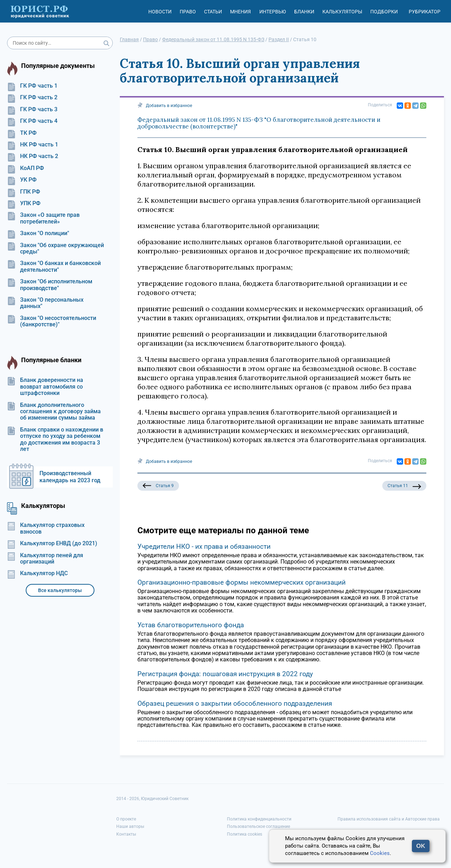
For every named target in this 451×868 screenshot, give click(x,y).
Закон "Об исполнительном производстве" (50, 285)
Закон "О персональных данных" (45, 303)
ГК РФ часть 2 (32, 98)
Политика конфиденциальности (259, 819)
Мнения (240, 12)
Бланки (304, 12)
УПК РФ (24, 203)
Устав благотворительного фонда (191, 625)
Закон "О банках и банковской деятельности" (54, 266)
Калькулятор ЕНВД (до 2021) (52, 543)
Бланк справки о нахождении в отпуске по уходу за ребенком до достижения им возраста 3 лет (55, 439)
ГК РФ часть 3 (32, 109)
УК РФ (22, 180)
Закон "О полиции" (38, 233)
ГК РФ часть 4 (32, 121)
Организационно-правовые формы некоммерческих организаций (242, 582)
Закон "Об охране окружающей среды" (55, 249)
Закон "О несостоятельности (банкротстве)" (52, 321)
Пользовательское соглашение (258, 826)
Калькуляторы (342, 12)
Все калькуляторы (60, 590)
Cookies (380, 853)
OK (421, 846)
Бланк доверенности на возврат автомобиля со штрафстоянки (45, 387)
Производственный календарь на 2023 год (70, 477)
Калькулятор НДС (37, 573)
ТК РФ (22, 133)
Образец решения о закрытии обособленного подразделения (235, 703)
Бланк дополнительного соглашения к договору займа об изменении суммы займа (54, 412)
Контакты (126, 834)
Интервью (273, 12)
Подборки (384, 12)
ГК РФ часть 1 (32, 86)
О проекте (126, 819)
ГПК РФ (24, 192)
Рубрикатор (425, 12)
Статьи (213, 12)
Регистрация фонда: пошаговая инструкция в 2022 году (225, 674)
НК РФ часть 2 (33, 156)
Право (188, 12)
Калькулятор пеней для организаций (45, 559)
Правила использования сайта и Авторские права (389, 819)
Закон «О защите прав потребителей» (43, 218)
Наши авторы (130, 826)
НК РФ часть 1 (33, 145)
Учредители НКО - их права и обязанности (204, 546)
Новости (160, 12)
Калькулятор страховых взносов (46, 528)
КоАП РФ (26, 168)
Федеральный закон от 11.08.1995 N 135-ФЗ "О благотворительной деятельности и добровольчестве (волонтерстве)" (259, 123)
